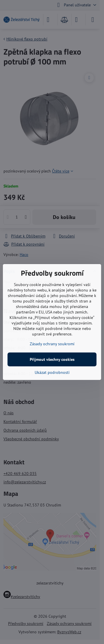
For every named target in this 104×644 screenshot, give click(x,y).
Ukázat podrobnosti (52, 372)
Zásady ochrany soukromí (52, 344)
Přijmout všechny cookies (52, 359)
